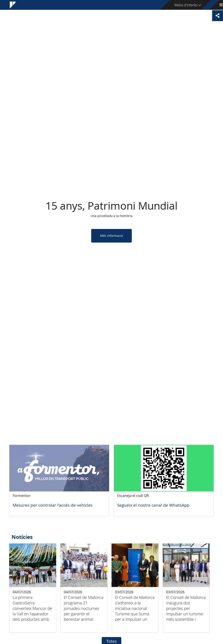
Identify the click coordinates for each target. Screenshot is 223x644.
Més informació (111, 236)
